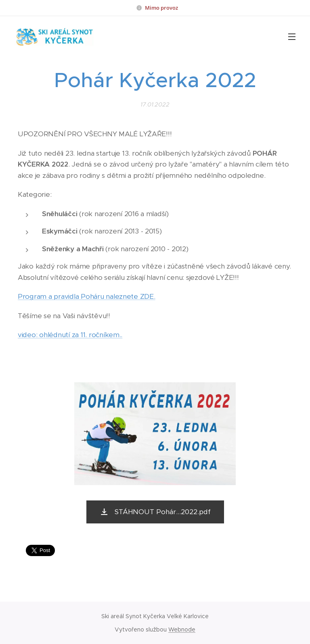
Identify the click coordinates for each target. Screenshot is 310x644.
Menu (292, 37)
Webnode (182, 629)
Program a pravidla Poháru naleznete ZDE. (87, 296)
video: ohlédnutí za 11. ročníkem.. (70, 335)
